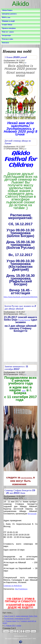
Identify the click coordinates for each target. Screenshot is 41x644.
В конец (33, 631)
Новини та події (8, 21)
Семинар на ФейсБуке (13, 586)
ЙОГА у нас (6, 17)
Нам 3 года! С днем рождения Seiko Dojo (21, 616)
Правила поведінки (9, 28)
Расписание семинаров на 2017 (17, 619)
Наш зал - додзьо (8, 32)
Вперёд (27, 631)
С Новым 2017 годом (13, 626)
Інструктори (6, 35)
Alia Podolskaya (21, 589)
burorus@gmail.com (20, 636)
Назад (12, 631)
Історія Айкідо (7, 25)
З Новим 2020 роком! (16, 57)
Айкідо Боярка (7, 10)
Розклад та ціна (8, 39)
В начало (6, 631)
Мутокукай (32, 514)
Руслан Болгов (24, 320)
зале (24, 391)
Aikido (20, 4)
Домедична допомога (9, 14)
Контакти (5, 43)
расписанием (26, 478)
